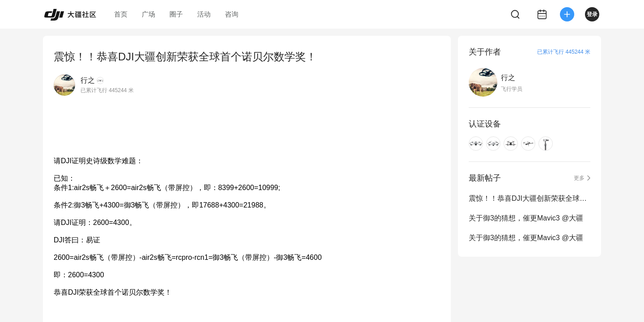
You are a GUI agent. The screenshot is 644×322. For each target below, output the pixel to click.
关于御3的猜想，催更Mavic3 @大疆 (526, 218)
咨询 (232, 14)
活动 (204, 14)
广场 (148, 14)
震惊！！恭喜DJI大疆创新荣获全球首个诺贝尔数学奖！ (530, 198)
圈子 (176, 14)
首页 (121, 14)
